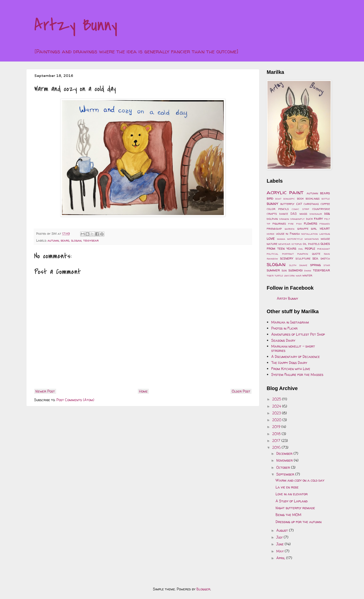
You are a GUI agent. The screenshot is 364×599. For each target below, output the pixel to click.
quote (316, 254)
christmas (311, 204)
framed (325, 224)
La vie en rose (287, 487)
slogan (76, 240)
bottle (326, 199)
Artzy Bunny (76, 25)
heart (325, 228)
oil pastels (311, 244)
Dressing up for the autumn (299, 522)
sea (315, 258)
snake (303, 265)
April (281, 558)
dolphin (272, 219)
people (310, 248)
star (327, 265)
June (280, 544)
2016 (277, 447)
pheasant (324, 249)
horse (271, 234)
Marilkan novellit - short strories (293, 348)
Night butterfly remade (295, 508)
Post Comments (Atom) (75, 400)
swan (308, 270)
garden (290, 229)
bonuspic (289, 199)
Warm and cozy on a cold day (300, 480)
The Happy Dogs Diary (289, 363)
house (280, 234)
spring (315, 265)
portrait (288, 254)
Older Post (241, 391)
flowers (311, 223)
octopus (297, 244)
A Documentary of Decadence (295, 357)
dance (284, 214)
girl (314, 229)
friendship (274, 229)
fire (291, 224)
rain (327, 254)
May (280, 551)
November (285, 460)
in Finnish (293, 234)
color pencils (278, 209)
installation (309, 234)
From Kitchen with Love (291, 369)
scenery (287, 258)
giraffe (303, 229)
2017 (277, 441)
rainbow (272, 259)
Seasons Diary (283, 340)
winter (307, 275)
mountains (312, 239)
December (285, 453)
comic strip (300, 209)
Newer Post (45, 391)
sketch (325, 258)
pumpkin (303, 254)
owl (301, 249)
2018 (277, 434)
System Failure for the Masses (297, 375)
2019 (277, 427)
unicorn (289, 275)
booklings (313, 198)
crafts (272, 214)
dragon (284, 219)
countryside (321, 209)
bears (65, 240)
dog (327, 213)
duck (309, 219)
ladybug (325, 234)
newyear (284, 244)
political (272, 254)
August (283, 530)
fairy (318, 218)
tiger (270, 275)
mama (281, 239)
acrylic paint (285, 192)
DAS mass (299, 214)
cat (299, 204)
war (299, 275)
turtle (279, 275)
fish (299, 224)
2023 (277, 413)
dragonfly (298, 219)
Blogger (203, 589)
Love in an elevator (292, 494)
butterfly (287, 204)
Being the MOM (288, 515)
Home (143, 391)
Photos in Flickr (284, 328)
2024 (277, 406)
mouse (325, 239)
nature (272, 244)
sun (284, 270)
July (280, 537)
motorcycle (295, 239)
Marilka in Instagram (290, 322)
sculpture (303, 258)
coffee (325, 204)
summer (273, 270)
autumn (53, 240)
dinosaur (316, 214)
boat (278, 199)
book (300, 198)
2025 (277, 399)
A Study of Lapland (292, 501)
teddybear (91, 240)
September (286, 474)
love (271, 238)
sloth (293, 265)
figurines (279, 223)
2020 (277, 420)
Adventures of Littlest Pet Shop (298, 334)
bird (270, 198)
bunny (272, 203)
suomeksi (295, 270)
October (284, 467)
